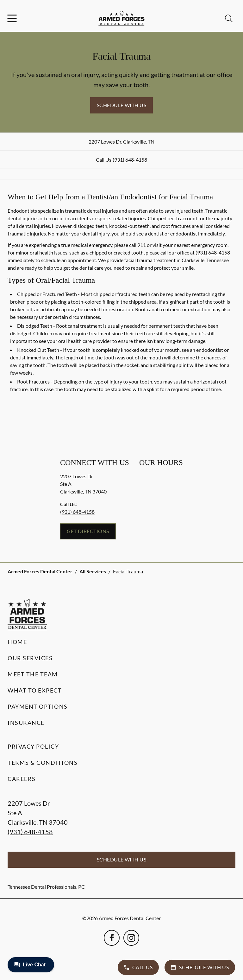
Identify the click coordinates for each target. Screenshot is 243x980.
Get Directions (88, 531)
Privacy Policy (33, 746)
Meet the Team (33, 674)
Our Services (30, 658)
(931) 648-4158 (130, 160)
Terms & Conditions (43, 763)
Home (17, 642)
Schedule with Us (122, 105)
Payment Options (38, 706)
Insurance (26, 723)
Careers (22, 779)
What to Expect (35, 690)
